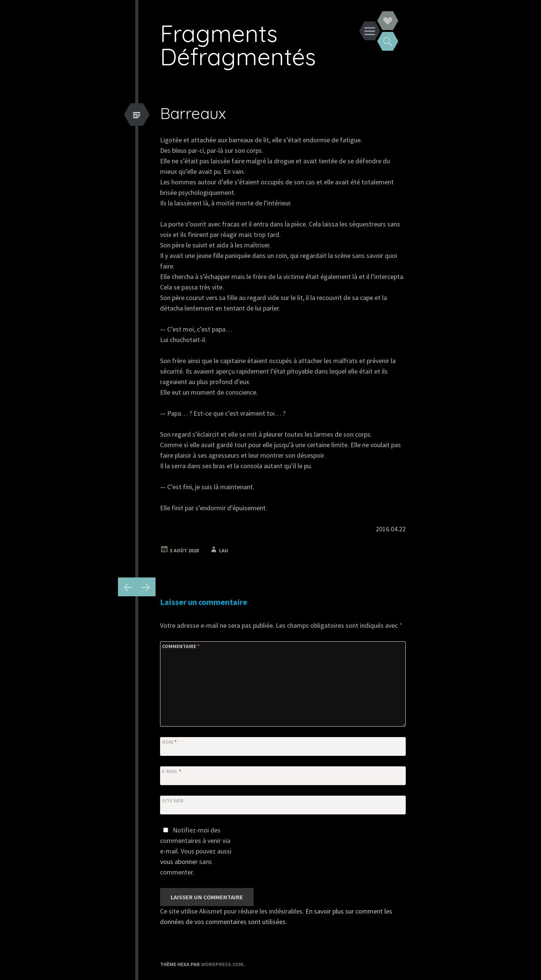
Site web (173, 801)
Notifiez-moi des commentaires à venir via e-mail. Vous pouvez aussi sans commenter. (196, 851)
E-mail (172, 771)
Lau (224, 550)
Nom (169, 742)
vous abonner (179, 862)
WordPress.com (222, 964)
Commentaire (181, 646)
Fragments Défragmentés (238, 45)
